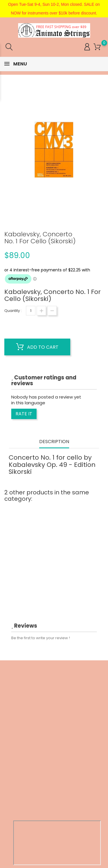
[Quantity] (31, 311)
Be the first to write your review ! (41, 638)
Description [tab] (54, 442)
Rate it (24, 414)
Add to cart (37, 347)
